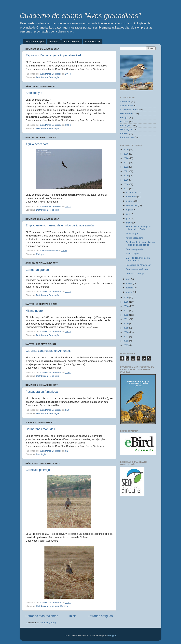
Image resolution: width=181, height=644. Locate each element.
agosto (130, 210)
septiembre (132, 205)
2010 (126, 323)
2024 (126, 158)
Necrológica (126, 129)
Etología (40, 254)
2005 (126, 345)
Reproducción (127, 137)
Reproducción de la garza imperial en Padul (54, 55)
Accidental (125, 102)
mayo (129, 223)
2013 (126, 310)
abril (129, 279)
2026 (126, 149)
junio (129, 218)
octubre (130, 201)
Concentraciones (129, 110)
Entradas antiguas (100, 616)
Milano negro (34, 311)
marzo (130, 283)
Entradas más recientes (42, 616)
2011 (126, 319)
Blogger (112, 636)
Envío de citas (72, 41)
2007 (126, 337)
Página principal (35, 41)
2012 (126, 315)
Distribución (42, 77)
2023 (126, 163)
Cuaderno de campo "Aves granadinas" (80, 16)
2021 (126, 171)
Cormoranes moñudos (40, 429)
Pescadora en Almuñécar (42, 392)
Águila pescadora (37, 144)
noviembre (132, 197)
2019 (126, 180)
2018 (126, 184)
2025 (126, 154)
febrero (130, 288)
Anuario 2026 (92, 41)
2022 (126, 167)
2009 (126, 328)
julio (129, 214)
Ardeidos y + (34, 93)
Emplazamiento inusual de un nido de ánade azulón (60, 225)
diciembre (131, 192)
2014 (126, 306)
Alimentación (127, 106)
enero (129, 292)
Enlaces (54, 41)
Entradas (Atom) (48, 623)
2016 (126, 297)
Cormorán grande (37, 270)
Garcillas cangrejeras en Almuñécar (49, 351)
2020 (126, 176)
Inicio (73, 616)
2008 (126, 332)
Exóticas (124, 121)
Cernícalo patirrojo (38, 470)
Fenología (54, 77)
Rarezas (64, 606)
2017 (126, 189)
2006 (126, 341)
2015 (126, 302)
